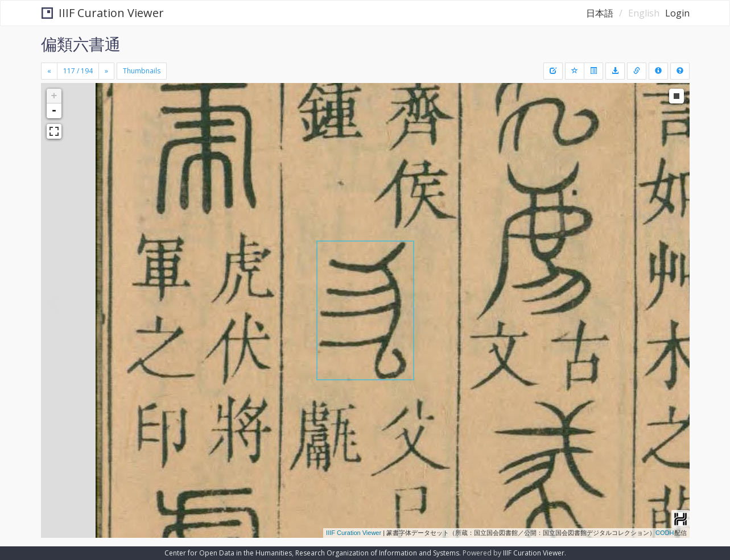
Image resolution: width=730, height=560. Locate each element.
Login (677, 13)
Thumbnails (142, 71)
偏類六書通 (81, 44)
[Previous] (49, 71)
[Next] (106, 71)
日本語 (600, 13)
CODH (665, 533)
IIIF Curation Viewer (103, 13)
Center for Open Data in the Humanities (228, 553)
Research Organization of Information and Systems (377, 553)
